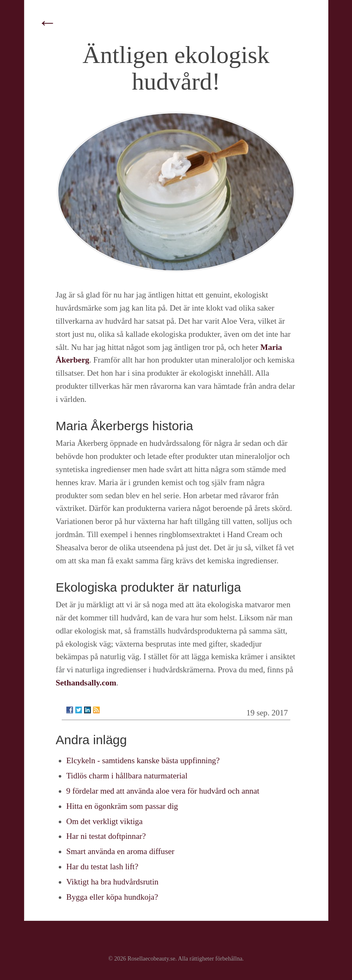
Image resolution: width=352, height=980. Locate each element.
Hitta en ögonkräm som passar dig (122, 806)
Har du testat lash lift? (102, 867)
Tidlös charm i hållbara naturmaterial (127, 776)
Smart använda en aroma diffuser (120, 851)
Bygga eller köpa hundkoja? (112, 897)
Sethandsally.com (86, 683)
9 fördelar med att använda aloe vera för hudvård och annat (163, 791)
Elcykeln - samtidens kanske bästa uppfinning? (143, 760)
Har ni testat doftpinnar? (106, 836)
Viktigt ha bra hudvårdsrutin (112, 882)
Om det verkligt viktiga (105, 821)
